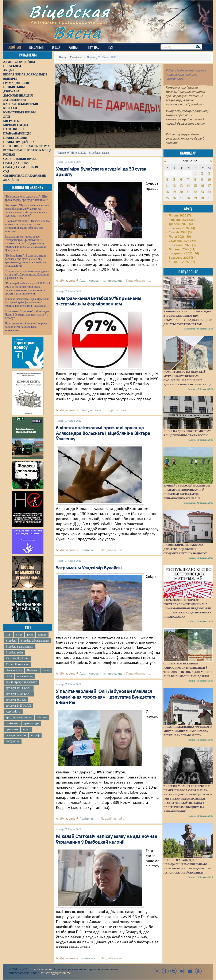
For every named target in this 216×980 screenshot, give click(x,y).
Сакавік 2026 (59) (181, 233)
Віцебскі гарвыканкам (20, 647)
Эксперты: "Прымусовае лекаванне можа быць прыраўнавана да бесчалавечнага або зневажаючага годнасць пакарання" (27, 210)
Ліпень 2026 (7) (180, 216)
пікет (26, 729)
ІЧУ (8, 635)
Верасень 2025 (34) (183, 258)
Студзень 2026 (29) (182, 241)
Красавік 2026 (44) (182, 228)
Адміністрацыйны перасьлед (101, 281)
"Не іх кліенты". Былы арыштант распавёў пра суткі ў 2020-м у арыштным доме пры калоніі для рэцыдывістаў (26, 261)
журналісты (13, 712)
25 (167, 198)
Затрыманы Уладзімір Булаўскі (89, 568)
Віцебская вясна (41, 969)
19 (174, 192)
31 (209, 198)
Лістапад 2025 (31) (182, 249)
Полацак (32, 670)
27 (181, 198)
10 (209, 179)
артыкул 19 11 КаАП (19, 688)
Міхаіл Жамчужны (17, 664)
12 (174, 186)
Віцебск (11, 641)
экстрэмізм (13, 741)
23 (202, 192)
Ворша (42, 635)
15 (195, 186)
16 (202, 186)
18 (167, 192)
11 (167, 186)
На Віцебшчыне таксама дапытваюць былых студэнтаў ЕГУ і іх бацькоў (185, 549)
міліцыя (42, 717)
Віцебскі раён (14, 653)
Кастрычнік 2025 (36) (184, 254)
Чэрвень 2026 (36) (182, 220)
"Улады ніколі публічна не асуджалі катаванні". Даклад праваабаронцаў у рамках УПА (27, 275)
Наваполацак (14, 670)
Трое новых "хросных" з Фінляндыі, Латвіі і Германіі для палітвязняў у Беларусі (28, 315)
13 (181, 186)
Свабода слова (90, 410)
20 (181, 192)
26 (174, 198)
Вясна (77, 33)
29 (195, 198)
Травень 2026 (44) (182, 224)
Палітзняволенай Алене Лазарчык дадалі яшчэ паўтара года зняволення (26, 327)
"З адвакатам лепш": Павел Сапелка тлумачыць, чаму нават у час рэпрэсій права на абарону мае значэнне (27, 226)
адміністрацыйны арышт (21, 682)
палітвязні (12, 723)
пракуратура (31, 723)
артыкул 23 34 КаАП (19, 694)
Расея (46, 670)
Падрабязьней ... (138, 281)
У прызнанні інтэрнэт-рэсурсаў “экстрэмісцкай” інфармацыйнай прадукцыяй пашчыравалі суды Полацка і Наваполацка (187, 608)
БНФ (19, 635)
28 (188, 198)
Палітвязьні (88, 550)
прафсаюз (12, 729)
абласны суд (25, 676)
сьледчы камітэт (16, 735)
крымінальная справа (19, 717)
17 (209, 186)
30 (202, 198)
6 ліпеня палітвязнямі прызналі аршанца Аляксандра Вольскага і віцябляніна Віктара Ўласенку (103, 434)
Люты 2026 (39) (180, 237)
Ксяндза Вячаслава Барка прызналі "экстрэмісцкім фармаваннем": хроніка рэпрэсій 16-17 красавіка (27, 302)
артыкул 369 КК (16, 700)
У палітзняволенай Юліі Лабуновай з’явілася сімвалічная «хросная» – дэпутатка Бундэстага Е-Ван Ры (106, 697)
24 (209, 192)
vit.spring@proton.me (56, 973)
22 (195, 192)
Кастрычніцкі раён (17, 658)
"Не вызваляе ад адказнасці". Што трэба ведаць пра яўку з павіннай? (26, 198)
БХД (30, 635)
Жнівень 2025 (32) (182, 262)
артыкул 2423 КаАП (18, 706)
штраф (35, 735)
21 (188, 192)
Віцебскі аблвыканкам (35, 641)
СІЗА (9, 676)
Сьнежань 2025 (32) (183, 245)
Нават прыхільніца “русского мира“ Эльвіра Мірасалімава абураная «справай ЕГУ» (188, 731)
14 (188, 186)
